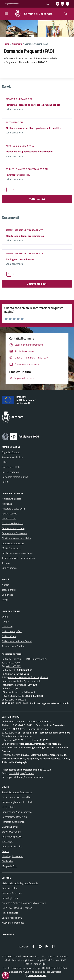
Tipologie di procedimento (20, 259)
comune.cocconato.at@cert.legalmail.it (28, 677)
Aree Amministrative (12, 457)
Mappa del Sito (9, 866)
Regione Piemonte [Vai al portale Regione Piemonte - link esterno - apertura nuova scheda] (12, 4)
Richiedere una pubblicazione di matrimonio (29, 151)
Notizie (5, 585)
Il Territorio (7, 626)
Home (6, 44)
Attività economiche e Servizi (17, 641)
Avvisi (5, 600)
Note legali (7, 841)
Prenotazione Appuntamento (17, 812)
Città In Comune (33, 964)
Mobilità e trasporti (11, 548)
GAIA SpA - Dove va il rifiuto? (17, 908)
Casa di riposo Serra (12, 918)
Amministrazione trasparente (24, 230)
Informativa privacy (12, 837)
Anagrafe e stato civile (20, 146)
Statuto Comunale (11, 832)
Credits (5, 851)
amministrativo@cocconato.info (25, 681)
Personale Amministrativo (15, 477)
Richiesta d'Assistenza (13, 822)
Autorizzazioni (15, 122)
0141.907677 (13, 666)
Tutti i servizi (37, 199)
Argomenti (17, 44)
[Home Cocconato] (32, 14)
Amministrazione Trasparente (17, 792)
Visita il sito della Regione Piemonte (20, 883)
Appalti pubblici (10, 514)
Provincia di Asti (10, 888)
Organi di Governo (11, 452)
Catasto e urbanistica (19, 99)
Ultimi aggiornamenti (13, 856)
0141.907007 (13, 663)
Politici (5, 482)
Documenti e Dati (11, 467)
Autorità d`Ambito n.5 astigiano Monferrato (24, 903)
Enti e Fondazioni (11, 472)
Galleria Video (9, 636)
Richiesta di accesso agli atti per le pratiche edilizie (33, 105)
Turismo (6, 563)
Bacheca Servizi (10, 827)
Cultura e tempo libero (13, 528)
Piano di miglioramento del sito (18, 802)
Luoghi (5, 622)
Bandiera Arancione (12, 893)
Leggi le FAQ (8, 807)
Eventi (5, 617)
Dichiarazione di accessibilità (16, 797)
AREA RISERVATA (35, 975)
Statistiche (7, 861)
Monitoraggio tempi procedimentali (25, 236)
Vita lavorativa (9, 568)
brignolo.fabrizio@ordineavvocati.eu (25, 777)
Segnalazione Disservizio (14, 817)
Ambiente (7, 504)
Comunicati (8, 595)
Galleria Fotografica (12, 631)
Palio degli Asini (10, 898)
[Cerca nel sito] (66, 14)
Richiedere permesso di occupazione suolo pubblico (33, 128)
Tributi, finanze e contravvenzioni (27, 169)
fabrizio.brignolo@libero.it (21, 773)
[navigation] (6, 13)
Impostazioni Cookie (12, 846)
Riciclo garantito (10, 913)
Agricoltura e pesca (12, 499)
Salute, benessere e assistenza (18, 553)
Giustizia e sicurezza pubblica (16, 538)
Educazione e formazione (15, 533)
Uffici (4, 462)
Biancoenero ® (17, 972)
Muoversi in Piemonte (13, 923)
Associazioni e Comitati (14, 646)
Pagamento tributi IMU (18, 175)
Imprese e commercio (13, 543)
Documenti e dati (37, 284)
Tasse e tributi (9, 590)
